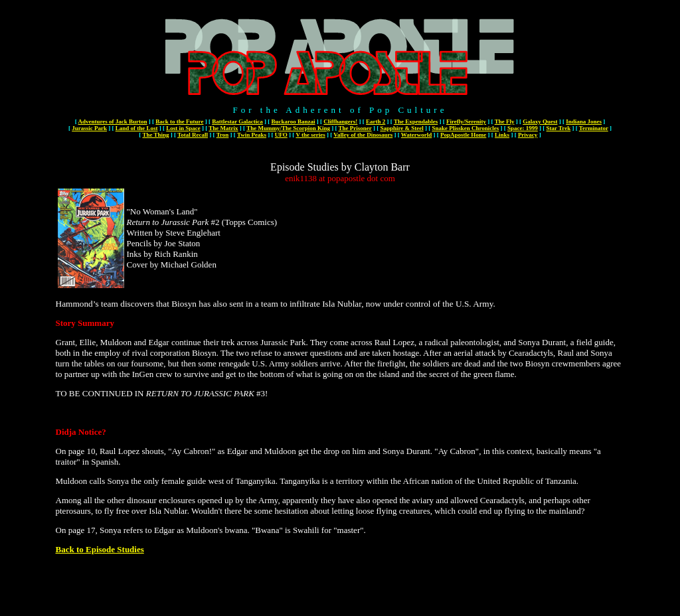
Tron (223, 135)
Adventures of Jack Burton (112, 121)
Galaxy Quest (540, 121)
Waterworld (417, 135)
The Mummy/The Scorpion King (288, 128)
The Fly (505, 121)
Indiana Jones (584, 121)
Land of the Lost (137, 128)
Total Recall (193, 135)
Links (502, 135)
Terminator (594, 128)
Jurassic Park (89, 128)
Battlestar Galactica (237, 121)
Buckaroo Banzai (293, 121)
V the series (310, 135)
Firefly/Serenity (466, 121)
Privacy (528, 135)
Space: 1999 (523, 128)
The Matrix (223, 128)
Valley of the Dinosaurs (363, 135)
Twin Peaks (252, 135)
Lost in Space (183, 128)
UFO (281, 135)
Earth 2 (376, 121)
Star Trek (559, 128)
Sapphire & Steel (401, 128)
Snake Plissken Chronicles (465, 128)
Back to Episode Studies (100, 549)
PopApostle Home (463, 135)
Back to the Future (179, 121)
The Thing (155, 135)
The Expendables (416, 121)
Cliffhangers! (340, 121)
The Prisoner (355, 128)
